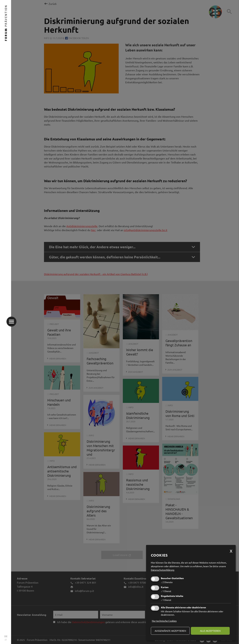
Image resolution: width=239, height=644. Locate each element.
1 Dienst (166, 591)
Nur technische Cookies (164, 621)
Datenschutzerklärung (163, 570)
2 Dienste (167, 582)
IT (6, 640)
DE (6, 636)
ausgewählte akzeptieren (170, 631)
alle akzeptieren (210, 631)
